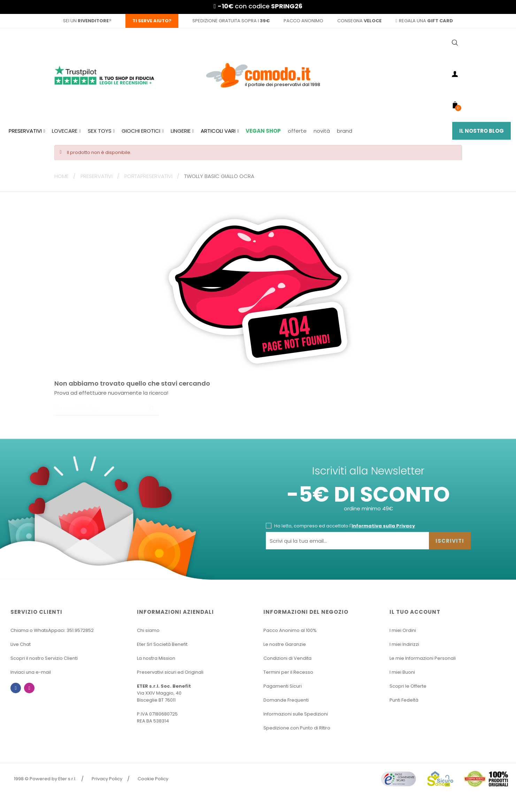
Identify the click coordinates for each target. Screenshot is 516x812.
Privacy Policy (107, 779)
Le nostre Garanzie (285, 644)
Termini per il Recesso (288, 672)
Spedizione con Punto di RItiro (297, 728)
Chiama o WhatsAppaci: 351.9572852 (52, 630)
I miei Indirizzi (404, 644)
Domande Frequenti (286, 700)
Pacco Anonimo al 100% (290, 630)
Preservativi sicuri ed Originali (170, 672)
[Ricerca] (107, 409)
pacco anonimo (303, 21)
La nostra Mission (156, 658)
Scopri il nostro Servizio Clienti (44, 658)
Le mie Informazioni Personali (423, 658)
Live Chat (21, 644)
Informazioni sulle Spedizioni (296, 714)
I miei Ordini (403, 630)
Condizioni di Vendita (287, 658)
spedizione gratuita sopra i (231, 21)
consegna (359, 21)
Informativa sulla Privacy (383, 526)
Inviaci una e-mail (31, 672)
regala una (424, 21)
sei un (86, 21)
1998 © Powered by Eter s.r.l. (45, 779)
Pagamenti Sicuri (283, 686)
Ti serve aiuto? (152, 21)
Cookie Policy (153, 779)
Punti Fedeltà (404, 700)
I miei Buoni (402, 672)
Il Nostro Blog (482, 131)
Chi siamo (148, 630)
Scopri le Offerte (408, 686)
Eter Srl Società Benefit (162, 644)
